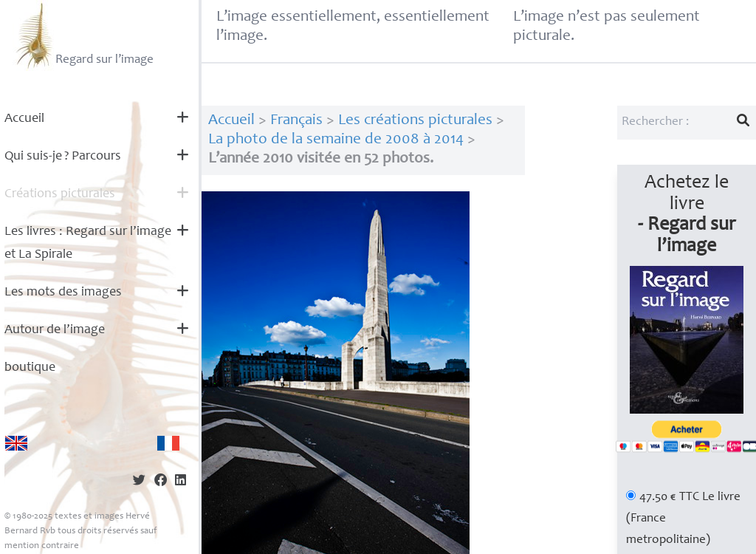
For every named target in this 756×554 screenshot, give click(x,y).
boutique (30, 368)
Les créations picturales (415, 121)
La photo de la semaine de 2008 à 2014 (336, 140)
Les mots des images (63, 293)
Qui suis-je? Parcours (63, 157)
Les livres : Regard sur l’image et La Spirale (88, 243)
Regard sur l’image (83, 35)
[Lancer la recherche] (743, 123)
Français (296, 121)
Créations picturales (60, 194)
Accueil (24, 119)
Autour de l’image (55, 330)
